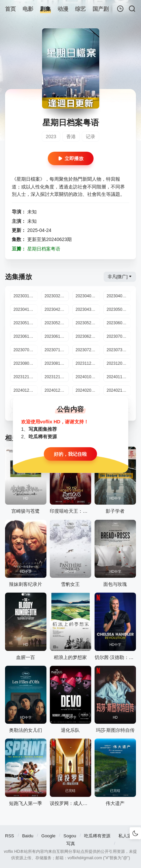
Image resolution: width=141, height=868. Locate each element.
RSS (10, 836)
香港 (71, 137)
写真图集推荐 (43, 429)
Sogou (70, 836)
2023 (51, 137)
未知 (32, 212)
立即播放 (71, 158)
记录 (91, 137)
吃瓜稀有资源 (97, 836)
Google (48, 836)
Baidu (28, 836)
